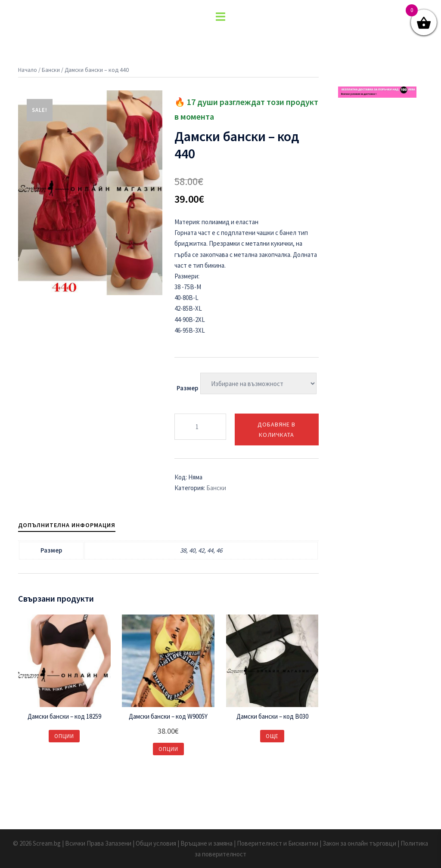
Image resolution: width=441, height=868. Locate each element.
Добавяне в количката (276, 429)
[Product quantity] (200, 427)
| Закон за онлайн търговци (359, 843)
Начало (28, 70)
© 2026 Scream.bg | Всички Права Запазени (73, 843)
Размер (187, 388)
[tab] (67, 525)
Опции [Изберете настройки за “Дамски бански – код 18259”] (64, 736)
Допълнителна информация (67, 525)
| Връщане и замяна (206, 843)
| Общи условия (155, 843)
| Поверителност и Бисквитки (277, 843)
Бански (51, 70)
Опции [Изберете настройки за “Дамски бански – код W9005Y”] (168, 749)
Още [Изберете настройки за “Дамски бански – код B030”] (272, 736)
